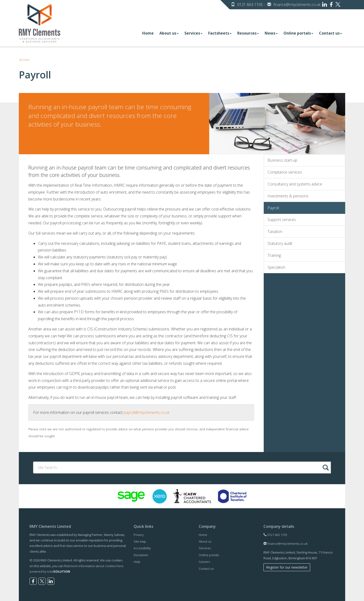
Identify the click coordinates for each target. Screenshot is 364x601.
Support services (282, 220)
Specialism (276, 267)
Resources (248, 33)
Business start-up (282, 160)
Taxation (275, 231)
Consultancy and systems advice (295, 184)
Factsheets (220, 33)
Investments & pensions (288, 196)
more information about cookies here (97, 566)
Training (274, 255)
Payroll (273, 208)
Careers (204, 562)
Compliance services (285, 172)
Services (193, 33)
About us (169, 33)
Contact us (331, 33)
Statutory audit (280, 243)
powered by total (50, 571)
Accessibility (142, 548)
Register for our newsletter (287, 567)
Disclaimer (141, 555)
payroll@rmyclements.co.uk (147, 412)
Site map (140, 541)
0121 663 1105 (275, 535)
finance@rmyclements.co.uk (297, 5)
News (271, 33)
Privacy (139, 535)
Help (137, 562)
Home (148, 33)
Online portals (298, 33)
